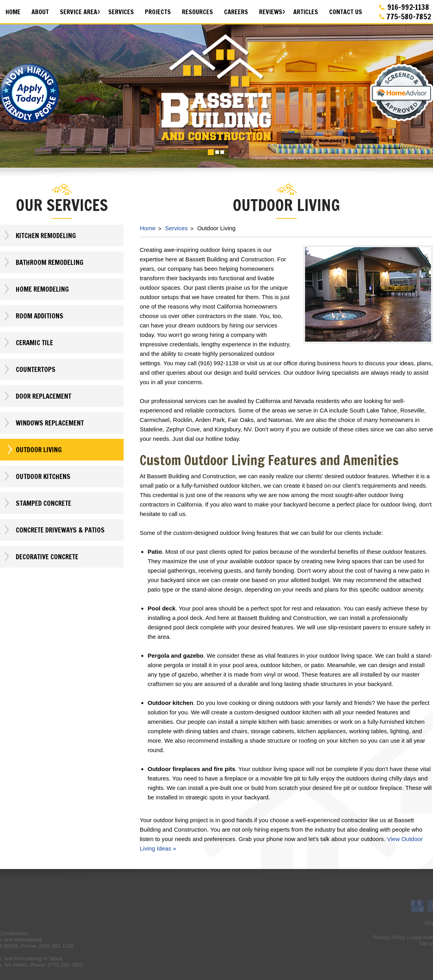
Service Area (79, 12)
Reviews (271, 12)
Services (121, 12)
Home (13, 12)
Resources (197, 12)
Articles (306, 12)
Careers (236, 12)
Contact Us (346, 12)
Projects (158, 12)
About (40, 12)
